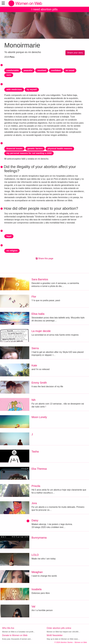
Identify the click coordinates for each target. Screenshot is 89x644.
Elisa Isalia (38, 314)
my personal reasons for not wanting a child (29, 153)
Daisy (35, 520)
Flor (34, 297)
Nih (33, 400)
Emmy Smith (39, 383)
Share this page (45, 258)
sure (9, 75)
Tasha (35, 452)
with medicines (14, 90)
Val (33, 606)
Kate (34, 365)
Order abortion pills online (59, 628)
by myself (32, 90)
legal (9, 236)
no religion (12, 251)
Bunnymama (39, 538)
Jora (34, 503)
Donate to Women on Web (15, 635)
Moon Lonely (39, 417)
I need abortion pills (44, 9)
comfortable (13, 70)
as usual (70, 70)
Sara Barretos (40, 279)
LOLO (35, 555)
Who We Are (8, 628)
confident (56, 70)
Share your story (75, 53)
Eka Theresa (39, 469)
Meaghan (37, 572)
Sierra (35, 348)
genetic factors (35, 149)
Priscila (36, 486)
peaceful (28, 70)
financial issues (14, 149)
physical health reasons (60, 149)
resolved (42, 70)
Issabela (37, 589)
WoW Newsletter (55, 635)
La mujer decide (41, 331)
